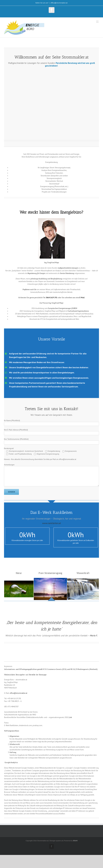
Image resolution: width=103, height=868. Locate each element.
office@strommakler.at (59, 3)
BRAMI (75, 841)
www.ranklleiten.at (52, 523)
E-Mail (82, 298)
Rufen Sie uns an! (42, 3)
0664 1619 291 (52, 298)
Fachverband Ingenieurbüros (78, 311)
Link (70, 717)
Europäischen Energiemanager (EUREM (63, 308)
